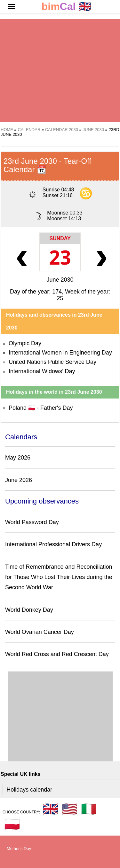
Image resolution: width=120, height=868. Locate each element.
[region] (60, 71)
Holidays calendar (29, 790)
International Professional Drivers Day (53, 544)
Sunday (60, 238)
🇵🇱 (12, 824)
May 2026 (18, 458)
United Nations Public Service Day (52, 362)
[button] (12, 6)
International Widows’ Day (42, 371)
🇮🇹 (89, 809)
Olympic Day (25, 343)
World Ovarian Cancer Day (40, 632)
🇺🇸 (70, 809)
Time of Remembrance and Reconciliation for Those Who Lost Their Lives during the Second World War (59, 577)
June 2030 (60, 280)
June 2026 (19, 480)
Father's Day (56, 408)
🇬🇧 (67, 7)
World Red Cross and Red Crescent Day (57, 654)
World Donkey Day (29, 610)
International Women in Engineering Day (60, 353)
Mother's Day (19, 849)
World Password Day (32, 522)
